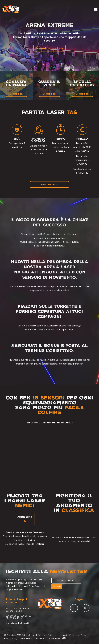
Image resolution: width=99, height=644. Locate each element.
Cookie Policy (25, 638)
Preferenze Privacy (78, 635)
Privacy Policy (11, 638)
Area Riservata (40, 638)
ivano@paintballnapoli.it (18, 623)
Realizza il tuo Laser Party (49, 48)
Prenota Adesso (50, 184)
